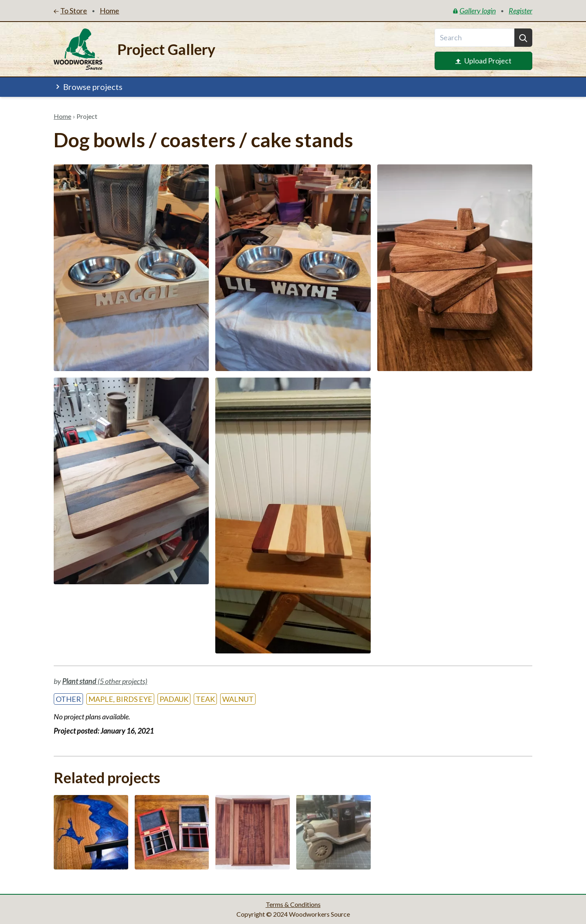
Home (62, 116)
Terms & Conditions (293, 904)
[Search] (523, 38)
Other (68, 699)
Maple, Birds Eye (120, 699)
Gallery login (474, 11)
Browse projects (88, 87)
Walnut (238, 699)
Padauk (174, 699)
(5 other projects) (105, 681)
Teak (205, 699)
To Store (70, 11)
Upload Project (483, 61)
